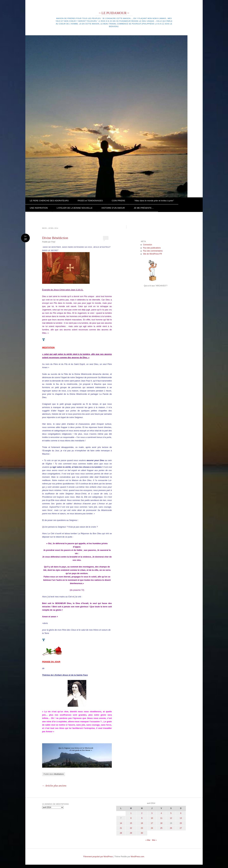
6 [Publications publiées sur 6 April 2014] (181, 813)
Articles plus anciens (54, 786)
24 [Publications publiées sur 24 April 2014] (152, 828)
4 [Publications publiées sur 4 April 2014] (161, 813)
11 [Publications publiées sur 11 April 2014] (161, 818)
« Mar (148, 840)
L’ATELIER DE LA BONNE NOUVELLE (75, 208)
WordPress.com (137, 857)
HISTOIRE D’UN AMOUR (113, 208)
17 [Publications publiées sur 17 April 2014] (152, 823)
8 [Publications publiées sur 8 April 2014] (131, 818)
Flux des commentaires (153, 251)
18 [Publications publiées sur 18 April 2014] (161, 823)
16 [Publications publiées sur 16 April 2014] (142, 823)
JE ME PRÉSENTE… (144, 208)
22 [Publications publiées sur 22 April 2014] (131, 828)
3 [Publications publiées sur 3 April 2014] (152, 813)
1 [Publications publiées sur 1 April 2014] (131, 813)
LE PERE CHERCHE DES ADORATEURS (49, 201)
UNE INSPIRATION (39, 208)
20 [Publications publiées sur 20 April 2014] (181, 823)
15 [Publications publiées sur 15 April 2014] (131, 823)
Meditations (59, 774)
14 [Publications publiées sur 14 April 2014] (121, 823)
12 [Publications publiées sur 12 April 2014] (171, 818)
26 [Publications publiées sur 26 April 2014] (171, 828)
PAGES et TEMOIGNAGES (90, 201)
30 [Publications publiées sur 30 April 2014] (142, 833)
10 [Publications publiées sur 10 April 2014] (152, 818)
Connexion (147, 245)
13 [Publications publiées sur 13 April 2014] (181, 818)
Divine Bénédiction (55, 238)
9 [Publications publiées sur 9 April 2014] (142, 818)
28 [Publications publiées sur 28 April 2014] (121, 833)
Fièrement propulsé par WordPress (98, 857)
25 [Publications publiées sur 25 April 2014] (161, 828)
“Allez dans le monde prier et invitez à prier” (154, 201)
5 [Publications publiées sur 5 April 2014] (171, 813)
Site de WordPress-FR (152, 254)
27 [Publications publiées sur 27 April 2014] (181, 828)
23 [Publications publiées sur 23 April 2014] (142, 828)
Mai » (154, 840)
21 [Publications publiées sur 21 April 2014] (121, 828)
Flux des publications (152, 248)
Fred (53, 242)
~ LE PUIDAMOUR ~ (114, 13)
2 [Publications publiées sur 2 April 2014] (142, 813)
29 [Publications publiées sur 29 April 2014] (131, 833)
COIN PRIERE (119, 201)
